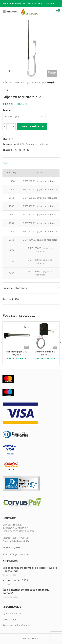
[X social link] (16, 150)
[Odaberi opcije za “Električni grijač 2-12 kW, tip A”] (26, 327)
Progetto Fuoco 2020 (15, 581)
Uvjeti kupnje (9, 619)
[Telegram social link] (28, 150)
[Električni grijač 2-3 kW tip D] (45, 336)
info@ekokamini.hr (20, 541)
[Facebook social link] (12, 150)
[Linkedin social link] (24, 150)
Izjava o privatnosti (13, 614)
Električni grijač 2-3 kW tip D (45, 353)
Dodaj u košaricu (32, 127)
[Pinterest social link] (20, 150)
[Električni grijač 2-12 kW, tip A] (17, 336)
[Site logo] (33, 12)
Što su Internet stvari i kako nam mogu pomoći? (26, 591)
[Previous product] (4, 90)
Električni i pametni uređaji (29, 82)
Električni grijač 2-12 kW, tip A (17, 353)
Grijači (51, 82)
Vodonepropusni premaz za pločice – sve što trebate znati (30, 570)
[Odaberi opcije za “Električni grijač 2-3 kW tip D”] (54, 327)
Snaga (6, 110)
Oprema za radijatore (37, 144)
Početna (7, 82)
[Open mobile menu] (10, 12)
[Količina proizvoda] (9, 127)
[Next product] (12, 90)
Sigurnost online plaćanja (16, 625)
